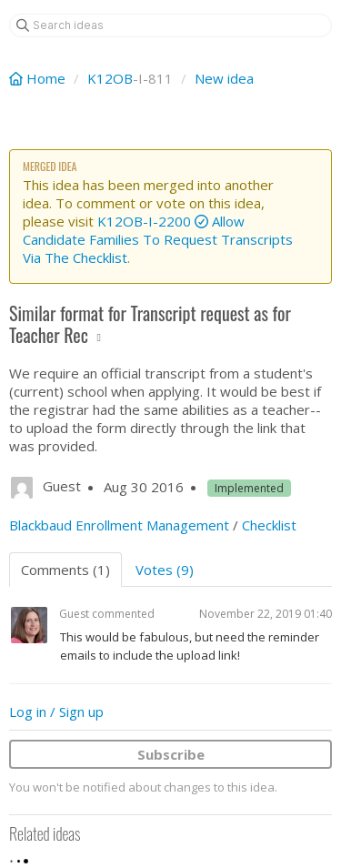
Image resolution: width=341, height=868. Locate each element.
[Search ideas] (170, 25)
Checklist (269, 525)
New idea (224, 78)
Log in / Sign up (56, 712)
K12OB (110, 78)
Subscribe (171, 754)
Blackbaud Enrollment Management (119, 525)
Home (39, 78)
